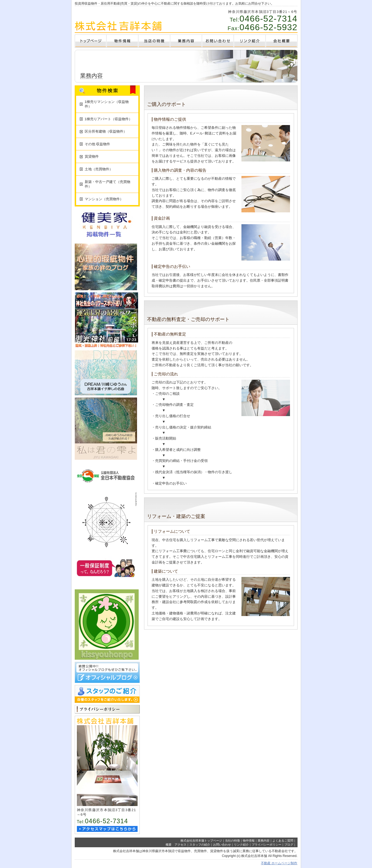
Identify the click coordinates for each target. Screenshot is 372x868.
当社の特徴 (232, 841)
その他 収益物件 (98, 144)
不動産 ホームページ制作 (279, 863)
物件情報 (249, 841)
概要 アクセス (176, 845)
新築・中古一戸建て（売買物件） (107, 184)
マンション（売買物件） (104, 199)
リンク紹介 (241, 845)
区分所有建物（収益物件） (106, 131)
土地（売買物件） (99, 169)
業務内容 (264, 841)
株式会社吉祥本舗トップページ (201, 841)
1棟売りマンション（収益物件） (107, 104)
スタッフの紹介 (200, 845)
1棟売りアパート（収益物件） (108, 119)
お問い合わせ (222, 845)
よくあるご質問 (283, 841)
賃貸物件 (92, 156)
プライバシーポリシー (267, 845)
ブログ (289, 845)
